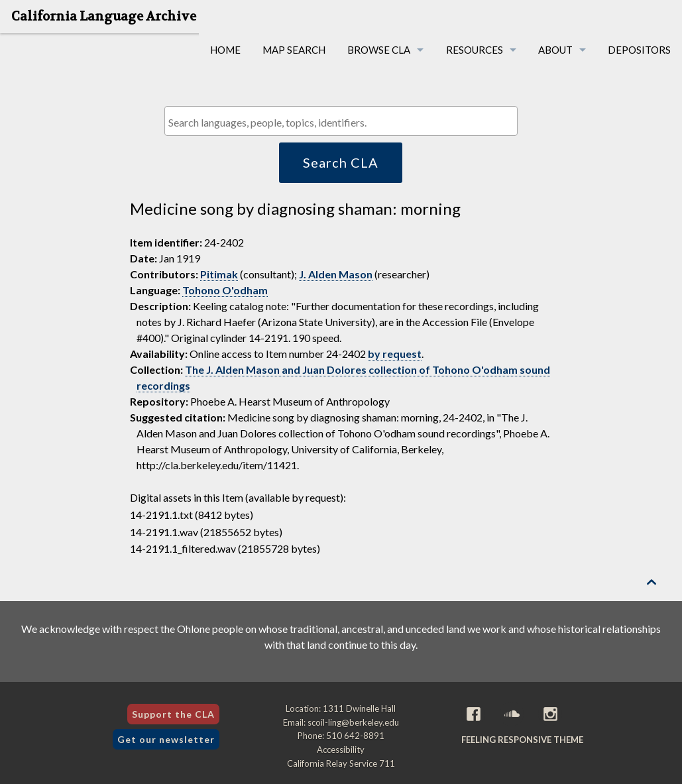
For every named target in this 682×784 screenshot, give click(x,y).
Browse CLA (379, 50)
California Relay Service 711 (341, 763)
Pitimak (219, 274)
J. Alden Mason (336, 274)
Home (225, 50)
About (555, 50)
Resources (475, 50)
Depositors (639, 50)
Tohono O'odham (225, 290)
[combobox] (341, 121)
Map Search (294, 50)
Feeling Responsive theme (522, 740)
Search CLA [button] (341, 162)
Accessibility (341, 750)
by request (395, 354)
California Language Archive (104, 17)
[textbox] (344, 122)
